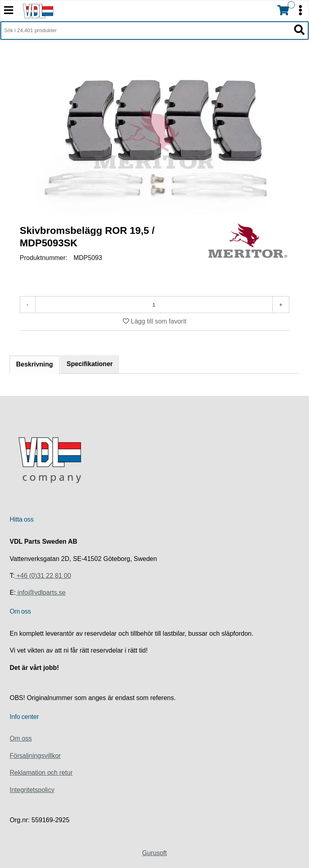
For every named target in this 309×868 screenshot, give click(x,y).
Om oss (21, 738)
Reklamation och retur (41, 773)
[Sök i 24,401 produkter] (145, 31)
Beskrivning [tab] (35, 364)
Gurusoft (154, 853)
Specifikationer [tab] (90, 364)
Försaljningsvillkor (35, 756)
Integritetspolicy (32, 790)
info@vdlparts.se (41, 593)
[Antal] (154, 305)
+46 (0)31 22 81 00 (43, 576)
